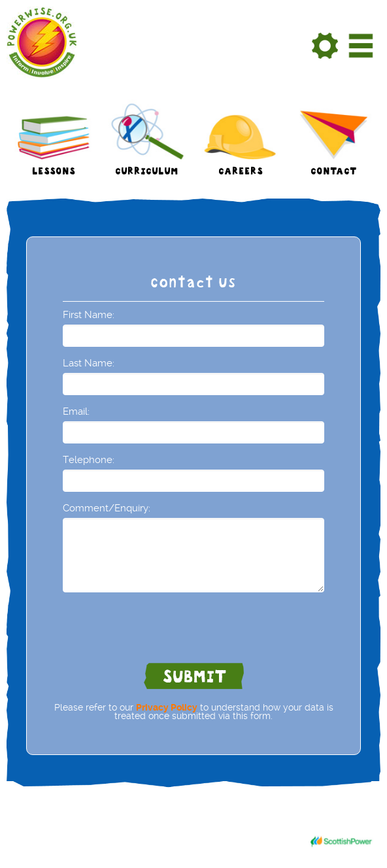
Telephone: (89, 460)
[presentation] (162, 628)
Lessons (54, 173)
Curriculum (147, 173)
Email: (76, 411)
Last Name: (89, 363)
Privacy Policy (167, 708)
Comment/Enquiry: (107, 508)
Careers (241, 173)
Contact (334, 173)
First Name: (89, 315)
